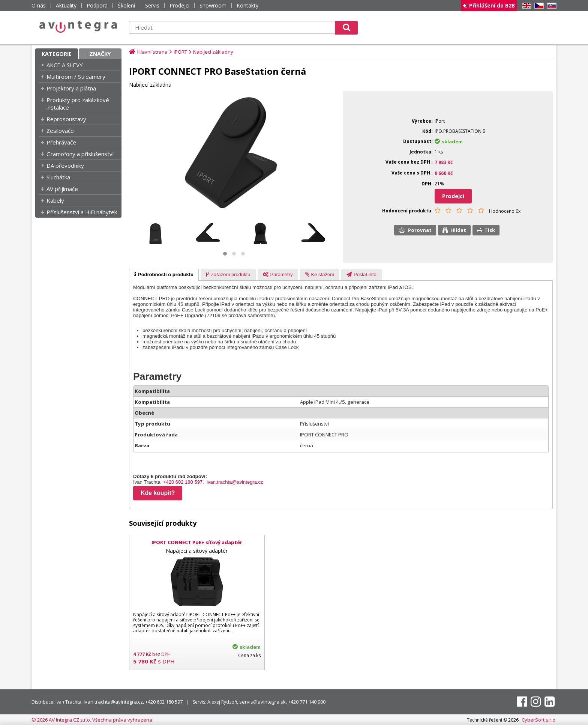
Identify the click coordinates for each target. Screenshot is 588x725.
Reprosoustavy (66, 119)
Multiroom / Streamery (76, 77)
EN (525, 6)
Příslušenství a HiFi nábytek (82, 212)
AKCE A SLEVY (65, 65)
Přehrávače (61, 142)
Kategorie (57, 54)
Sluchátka (58, 177)
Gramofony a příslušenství (80, 154)
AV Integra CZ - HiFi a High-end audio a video (78, 27)
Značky (100, 54)
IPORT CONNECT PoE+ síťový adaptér (197, 542)
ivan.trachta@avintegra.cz (235, 482)
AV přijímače (62, 189)
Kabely (55, 200)
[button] (225, 254)
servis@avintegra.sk (262, 702)
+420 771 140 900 (307, 702)
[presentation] (164, 275)
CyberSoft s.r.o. (539, 720)
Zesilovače (60, 131)
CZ (538, 6)
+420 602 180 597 (183, 482)
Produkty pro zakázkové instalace (78, 104)
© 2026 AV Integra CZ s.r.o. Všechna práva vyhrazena (92, 720)
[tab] (164, 275)
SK (550, 6)
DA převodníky (65, 165)
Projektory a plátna (71, 88)
